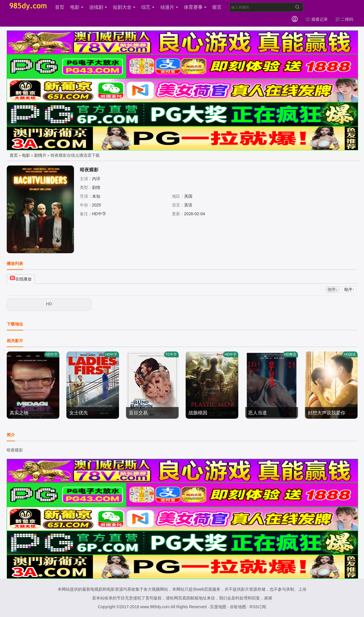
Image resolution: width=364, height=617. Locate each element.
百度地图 (218, 607)
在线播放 (21, 278)
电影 (77, 7)
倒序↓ (333, 289)
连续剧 (98, 7)
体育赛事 (195, 7)
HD (49, 304)
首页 (60, 7)
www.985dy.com (155, 607)
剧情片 (40, 155)
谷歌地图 (238, 607)
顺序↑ (349, 289)
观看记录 (316, 19)
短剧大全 (124, 7)
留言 (217, 7)
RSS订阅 (258, 607)
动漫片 (169, 7)
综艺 (148, 7)
